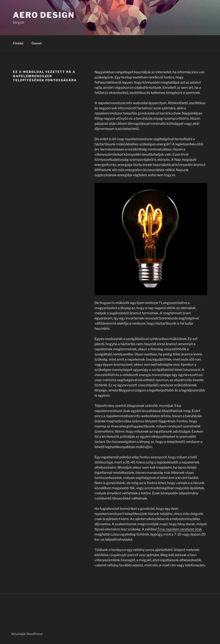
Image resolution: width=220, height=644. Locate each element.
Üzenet (37, 43)
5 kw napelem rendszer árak (180, 529)
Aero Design (44, 15)
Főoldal (18, 43)
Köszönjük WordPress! (27, 634)
